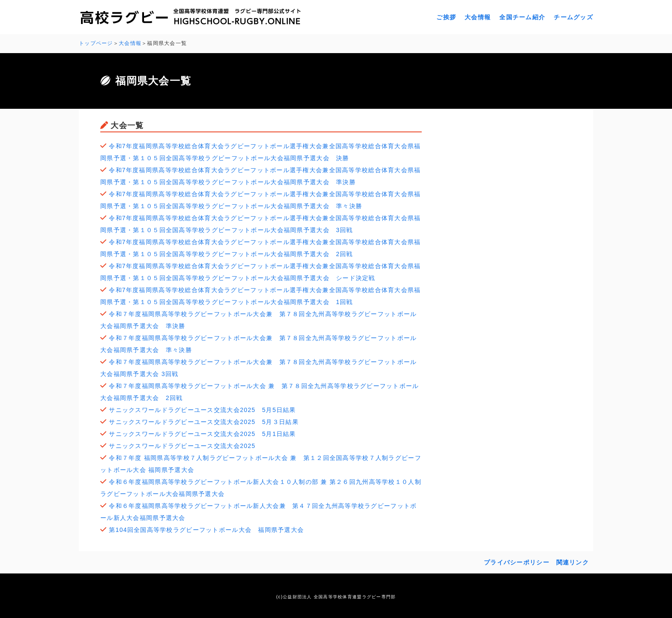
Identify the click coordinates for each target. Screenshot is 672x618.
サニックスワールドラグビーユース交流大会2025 (185, 446)
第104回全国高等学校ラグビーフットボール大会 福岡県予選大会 (206, 530)
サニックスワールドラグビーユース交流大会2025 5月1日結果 (202, 434)
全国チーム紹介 (522, 17)
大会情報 (478, 17)
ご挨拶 (446, 17)
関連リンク (573, 562)
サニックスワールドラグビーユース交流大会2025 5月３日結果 (204, 422)
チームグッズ (573, 17)
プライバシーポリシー (517, 562)
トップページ (96, 43)
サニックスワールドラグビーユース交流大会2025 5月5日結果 (202, 410)
